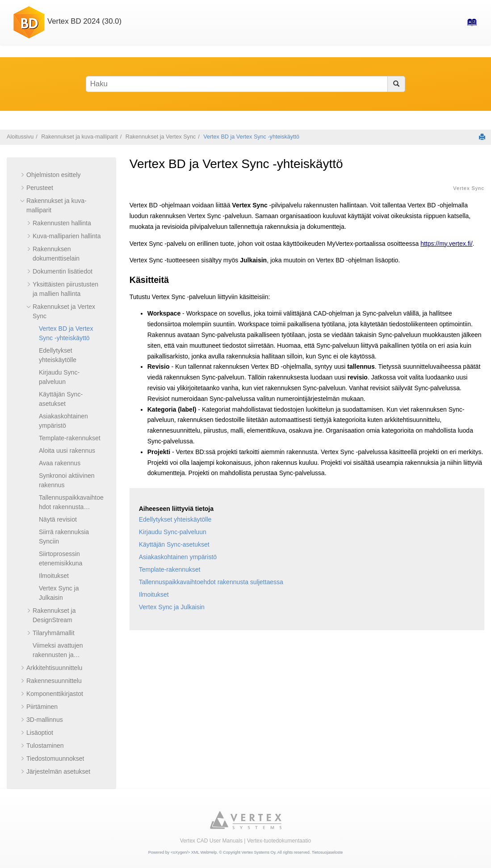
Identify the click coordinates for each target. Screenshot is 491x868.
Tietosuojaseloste (327, 852)
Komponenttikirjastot (55, 694)
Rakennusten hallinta (62, 223)
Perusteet (40, 188)
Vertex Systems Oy (258, 852)
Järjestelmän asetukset (58, 771)
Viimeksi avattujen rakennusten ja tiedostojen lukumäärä (63, 655)
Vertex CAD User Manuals (211, 841)
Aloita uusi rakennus (67, 451)
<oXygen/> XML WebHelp (194, 852)
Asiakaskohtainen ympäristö (178, 557)
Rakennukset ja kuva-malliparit (80, 137)
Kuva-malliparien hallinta (67, 236)
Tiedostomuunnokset (55, 758)
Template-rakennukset (70, 438)
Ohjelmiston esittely (53, 175)
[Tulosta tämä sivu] (482, 137)
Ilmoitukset (54, 576)
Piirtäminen (42, 707)
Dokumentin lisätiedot (63, 271)
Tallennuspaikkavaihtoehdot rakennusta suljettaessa (71, 507)
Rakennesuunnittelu (54, 681)
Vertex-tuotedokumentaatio (279, 841)
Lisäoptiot (40, 733)
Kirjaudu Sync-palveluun (173, 532)
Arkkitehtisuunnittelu (54, 668)
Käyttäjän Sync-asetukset (174, 544)
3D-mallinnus (45, 720)
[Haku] (396, 84)
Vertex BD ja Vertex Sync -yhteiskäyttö (251, 137)
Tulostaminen (45, 746)
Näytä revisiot (58, 519)
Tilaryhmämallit (54, 633)
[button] (23, 175)
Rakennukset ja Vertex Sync (161, 137)
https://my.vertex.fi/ (446, 244)
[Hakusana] (245, 84)
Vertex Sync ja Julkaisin (172, 607)
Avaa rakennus (60, 463)
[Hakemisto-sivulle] (469, 25)
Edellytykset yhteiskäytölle (175, 519)
